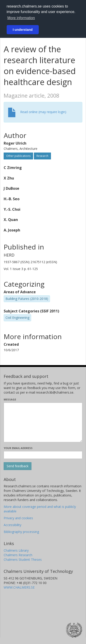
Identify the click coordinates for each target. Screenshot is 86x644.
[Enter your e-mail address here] (43, 455)
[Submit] (18, 466)
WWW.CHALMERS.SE (19, 587)
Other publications (18, 156)
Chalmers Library (16, 550)
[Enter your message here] (43, 422)
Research (42, 156)
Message (10, 399)
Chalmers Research (18, 555)
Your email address (18, 448)
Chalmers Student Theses (23, 560)
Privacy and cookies (18, 518)
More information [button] (21, 18)
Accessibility (12, 525)
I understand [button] (23, 30)
